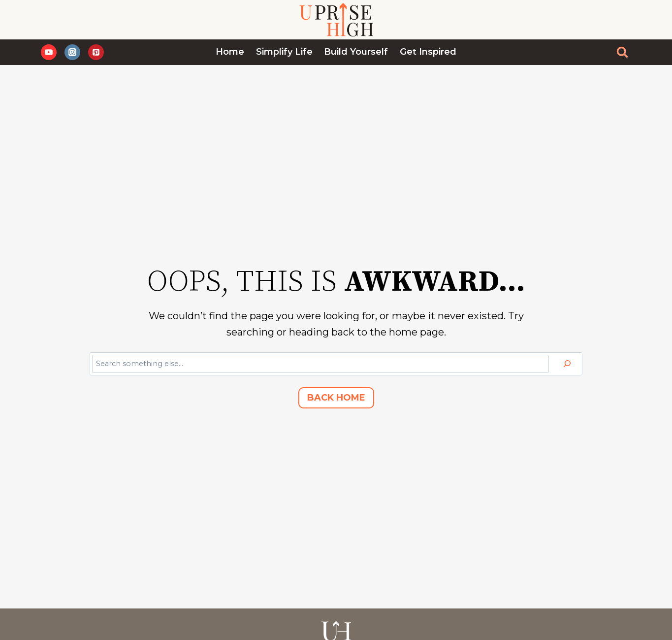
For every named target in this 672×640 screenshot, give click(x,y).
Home (230, 52)
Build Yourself (356, 52)
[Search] (567, 364)
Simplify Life (284, 52)
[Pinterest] (96, 52)
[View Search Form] (622, 52)
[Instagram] (72, 52)
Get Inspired (428, 52)
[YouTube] (49, 52)
